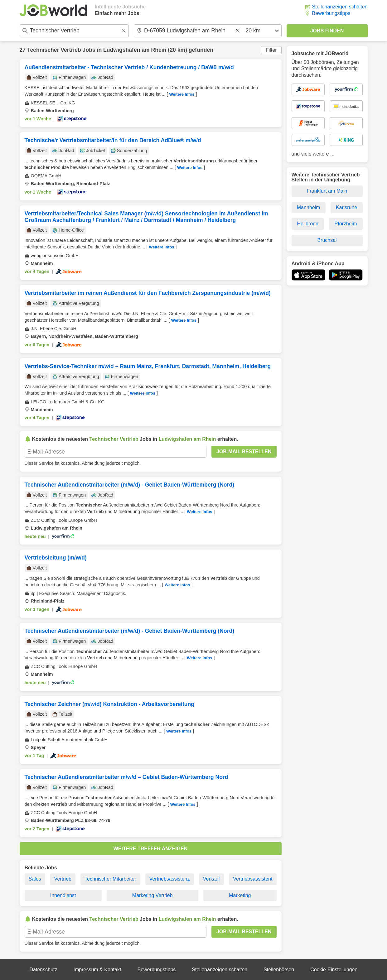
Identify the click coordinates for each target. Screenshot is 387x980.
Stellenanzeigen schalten (340, 7)
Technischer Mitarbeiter (110, 879)
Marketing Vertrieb (152, 895)
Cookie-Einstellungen (334, 970)
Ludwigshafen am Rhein (135, 50)
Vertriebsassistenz (170, 879)
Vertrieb (63, 879)
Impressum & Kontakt (97, 970)
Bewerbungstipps (331, 13)
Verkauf (211, 879)
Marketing (240, 895)
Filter (271, 50)
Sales (35, 879)
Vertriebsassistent (253, 879)
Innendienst (63, 895)
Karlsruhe (346, 207)
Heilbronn (307, 224)
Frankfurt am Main (327, 191)
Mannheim (309, 207)
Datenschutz (44, 970)
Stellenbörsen (279, 970)
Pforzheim (346, 224)
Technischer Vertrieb (54, 50)
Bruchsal (327, 240)
